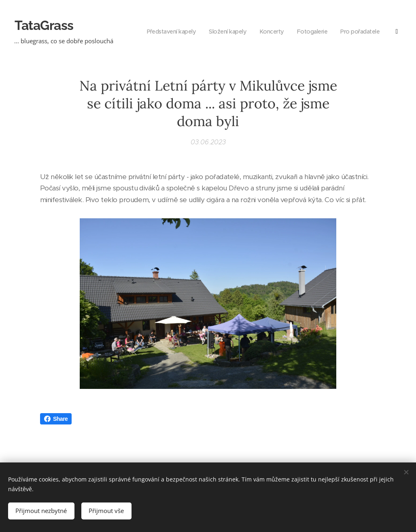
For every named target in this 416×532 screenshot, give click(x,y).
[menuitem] (339, 32)
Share (56, 419)
